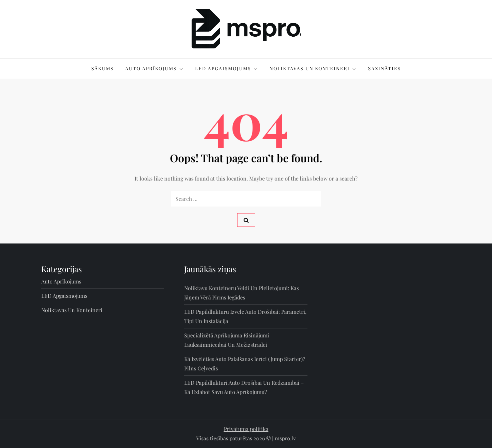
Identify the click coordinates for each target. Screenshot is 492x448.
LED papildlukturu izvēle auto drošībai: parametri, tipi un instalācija (245, 316)
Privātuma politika (246, 429)
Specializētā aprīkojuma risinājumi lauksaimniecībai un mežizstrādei (227, 340)
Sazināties (385, 68)
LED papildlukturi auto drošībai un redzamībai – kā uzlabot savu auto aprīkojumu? (244, 387)
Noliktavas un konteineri (313, 68)
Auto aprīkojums (155, 68)
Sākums (103, 68)
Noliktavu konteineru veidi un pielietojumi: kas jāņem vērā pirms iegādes (242, 293)
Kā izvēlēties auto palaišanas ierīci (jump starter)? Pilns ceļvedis (245, 364)
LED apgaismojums (227, 68)
